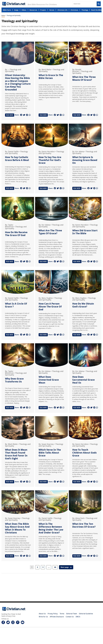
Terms (62, 614)
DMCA (78, 617)
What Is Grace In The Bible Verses (51, 77)
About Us (42, 614)
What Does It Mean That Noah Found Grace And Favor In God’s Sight (16, 454)
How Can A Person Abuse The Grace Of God (50, 307)
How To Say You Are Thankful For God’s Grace (50, 160)
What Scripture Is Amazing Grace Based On (85, 160)
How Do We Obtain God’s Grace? (83, 305)
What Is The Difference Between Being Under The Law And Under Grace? (51, 528)
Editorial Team (72, 614)
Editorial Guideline (86, 614)
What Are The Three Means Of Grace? (84, 78)
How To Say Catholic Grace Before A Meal (17, 159)
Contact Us (70, 617)
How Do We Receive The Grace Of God (16, 234)
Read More (10, 115)
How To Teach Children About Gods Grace (84, 453)
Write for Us (43, 617)
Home (3, 16)
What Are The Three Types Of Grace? (50, 232)
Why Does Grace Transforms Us (14, 380)
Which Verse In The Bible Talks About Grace (50, 453)
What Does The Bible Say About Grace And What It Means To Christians (17, 528)
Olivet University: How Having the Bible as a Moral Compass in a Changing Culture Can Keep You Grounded (18, 82)
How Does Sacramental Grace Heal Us (83, 380)
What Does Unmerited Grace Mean (49, 380)
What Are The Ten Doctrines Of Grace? (84, 525)
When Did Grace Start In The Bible (85, 232)
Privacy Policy (53, 614)
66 (55, 567)
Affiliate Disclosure (57, 617)
